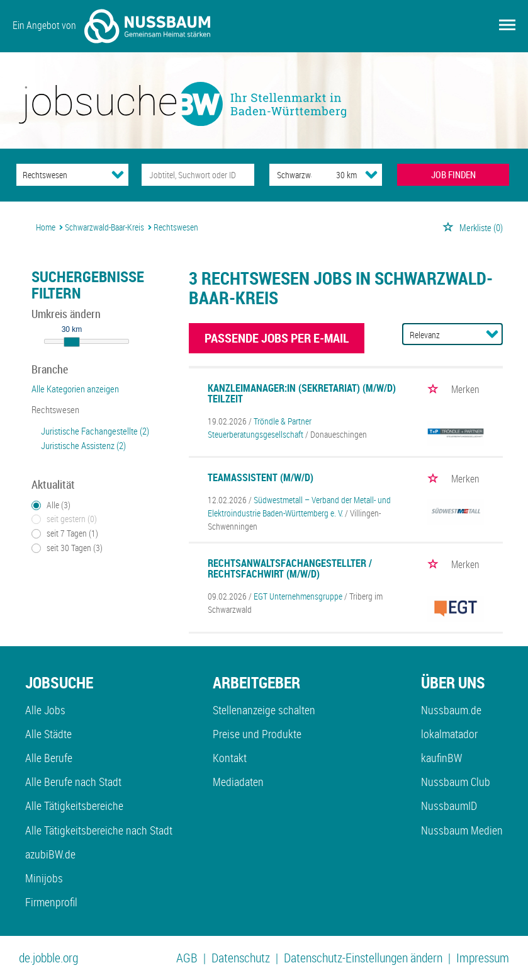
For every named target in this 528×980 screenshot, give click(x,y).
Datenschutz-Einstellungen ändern (363, 958)
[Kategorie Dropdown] (118, 174)
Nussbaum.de (451, 710)
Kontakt (230, 758)
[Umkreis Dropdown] (371, 174)
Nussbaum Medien (462, 830)
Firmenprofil (51, 902)
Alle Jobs (45, 710)
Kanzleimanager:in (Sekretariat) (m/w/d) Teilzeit (302, 394)
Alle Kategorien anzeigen (75, 389)
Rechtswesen (55, 409)
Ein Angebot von (111, 26)
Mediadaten (238, 782)
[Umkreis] (335, 175)
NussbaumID (449, 806)
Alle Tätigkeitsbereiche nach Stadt (99, 830)
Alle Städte (48, 734)
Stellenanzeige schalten (264, 710)
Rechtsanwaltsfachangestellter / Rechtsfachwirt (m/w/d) (290, 569)
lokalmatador (449, 734)
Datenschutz (241, 958)
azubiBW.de (50, 854)
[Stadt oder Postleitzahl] (291, 175)
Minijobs (44, 878)
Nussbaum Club (456, 782)
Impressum (483, 958)
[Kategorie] (60, 175)
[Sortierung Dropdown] (492, 334)
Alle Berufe (49, 758)
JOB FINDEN (453, 174)
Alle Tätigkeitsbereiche (74, 806)
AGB (187, 958)
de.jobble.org (48, 958)
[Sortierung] (440, 335)
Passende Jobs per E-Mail (277, 338)
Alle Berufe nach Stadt (73, 782)
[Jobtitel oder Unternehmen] (198, 175)
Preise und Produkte (257, 734)
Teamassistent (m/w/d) (261, 477)
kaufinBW (441, 758)
